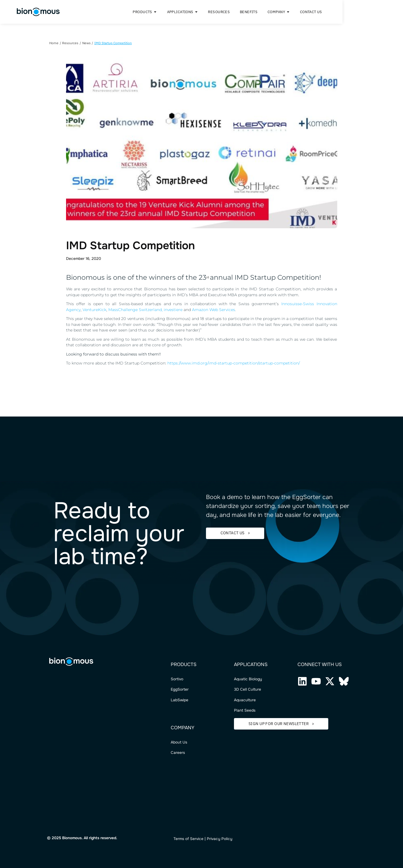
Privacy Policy (220, 839)
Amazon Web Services (214, 310)
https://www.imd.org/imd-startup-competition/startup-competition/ (234, 363)
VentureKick (94, 310)
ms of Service (191, 839)
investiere (173, 310)
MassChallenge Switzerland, (136, 310)
